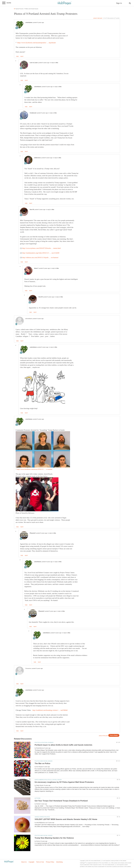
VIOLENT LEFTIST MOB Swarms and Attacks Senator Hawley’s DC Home (66, 819)
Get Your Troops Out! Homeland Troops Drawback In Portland (61, 801)
